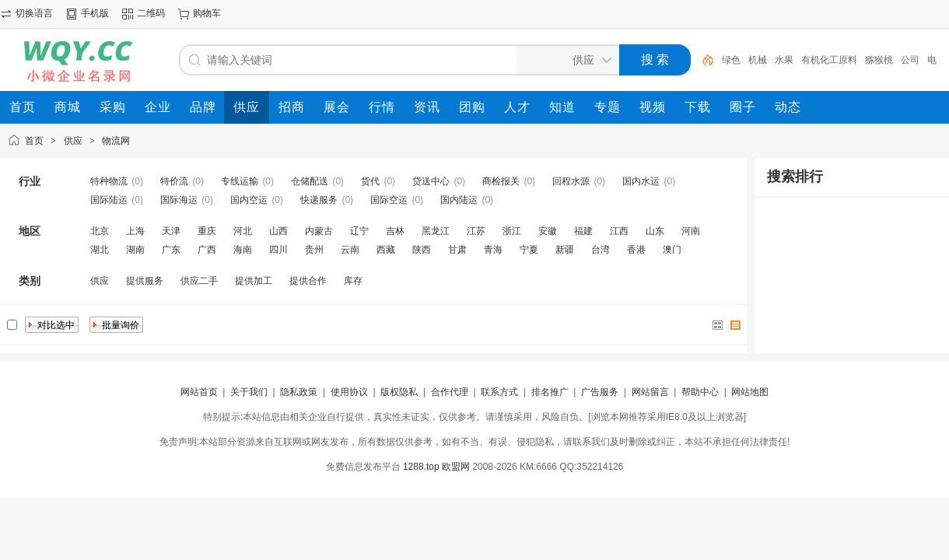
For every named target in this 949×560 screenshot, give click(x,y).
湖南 (135, 250)
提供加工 (254, 281)
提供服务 (145, 281)
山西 (278, 231)
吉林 (395, 231)
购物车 (207, 13)
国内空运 (249, 200)
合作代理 (450, 392)
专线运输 (240, 181)
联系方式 (499, 392)
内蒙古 (319, 231)
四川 (278, 250)
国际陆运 (109, 200)
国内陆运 (459, 200)
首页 (34, 141)
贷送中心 (431, 181)
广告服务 (600, 392)
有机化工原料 (829, 60)
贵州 (314, 250)
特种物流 (109, 181)
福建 (583, 231)
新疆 (565, 250)
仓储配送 (310, 181)
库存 (353, 281)
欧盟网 (456, 467)
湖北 (100, 250)
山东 (655, 231)
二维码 (151, 13)
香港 (636, 250)
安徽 (548, 231)
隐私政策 (299, 392)
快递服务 (319, 200)
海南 (243, 250)
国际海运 (179, 200)
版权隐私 (399, 392)
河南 (691, 231)
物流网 (116, 141)
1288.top (421, 467)
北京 (100, 231)
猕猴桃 (879, 60)
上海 (135, 231)
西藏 (386, 250)
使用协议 (349, 392)
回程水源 (571, 181)
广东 (171, 250)
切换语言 (34, 13)
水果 (784, 60)
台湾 (601, 250)
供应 (73, 141)
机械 (758, 60)
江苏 (476, 231)
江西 (619, 231)
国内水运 (641, 181)
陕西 (422, 250)
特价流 (174, 181)
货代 (370, 181)
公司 (910, 60)
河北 (243, 231)
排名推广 (550, 392)
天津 (171, 231)
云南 (350, 250)
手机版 (95, 13)
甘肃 (457, 250)
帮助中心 (700, 392)
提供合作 (308, 281)
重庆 (207, 231)
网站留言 (650, 392)
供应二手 (199, 281)
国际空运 (389, 200)
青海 (493, 250)
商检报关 (501, 181)
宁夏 (529, 250)
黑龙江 (436, 231)
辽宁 (359, 231)
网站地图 (750, 392)
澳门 (672, 250)
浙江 (512, 231)
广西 (207, 250)
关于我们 (249, 392)
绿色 (731, 60)
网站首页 (199, 392)
